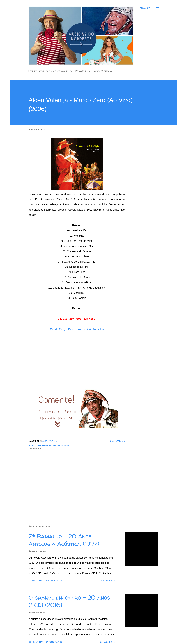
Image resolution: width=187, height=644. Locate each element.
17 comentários (54, 581)
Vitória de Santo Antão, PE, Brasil (52, 445)
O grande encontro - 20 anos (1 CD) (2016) (69, 601)
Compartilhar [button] (117, 441)
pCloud (53, 329)
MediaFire (99, 329)
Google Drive (67, 329)
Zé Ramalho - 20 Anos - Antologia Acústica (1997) (64, 540)
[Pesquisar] (145, 8)
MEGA (87, 329)
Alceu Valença (50, 441)
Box (79, 329)
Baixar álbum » (107, 581)
